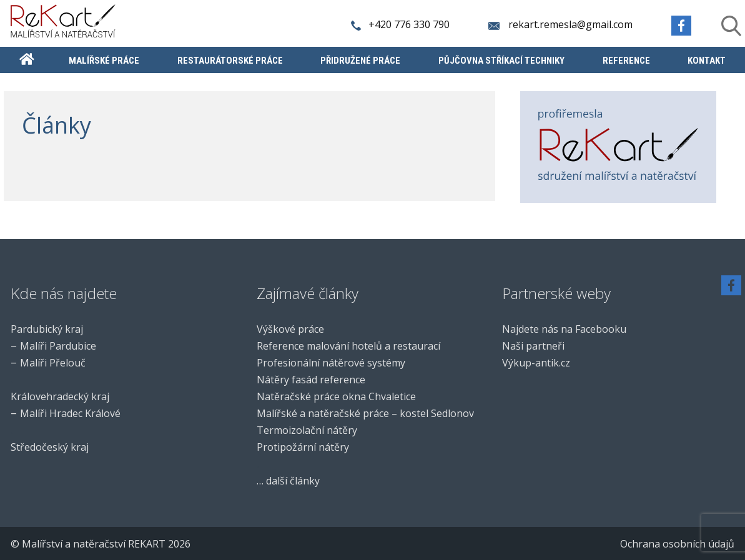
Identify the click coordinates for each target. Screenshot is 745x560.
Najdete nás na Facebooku (564, 329)
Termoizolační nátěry (307, 430)
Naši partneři (533, 346)
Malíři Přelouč (53, 363)
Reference (626, 61)
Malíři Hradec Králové (70, 413)
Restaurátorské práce (230, 61)
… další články (288, 481)
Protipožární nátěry (303, 447)
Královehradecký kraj (60, 396)
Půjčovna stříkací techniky (501, 61)
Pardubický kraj (47, 329)
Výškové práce (290, 329)
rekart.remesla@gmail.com (562, 24)
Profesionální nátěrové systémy (331, 363)
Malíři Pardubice (58, 346)
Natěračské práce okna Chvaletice (336, 396)
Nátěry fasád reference (311, 380)
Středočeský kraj (50, 447)
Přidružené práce (360, 61)
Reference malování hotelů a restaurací (348, 346)
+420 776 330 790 (401, 24)
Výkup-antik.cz (536, 363)
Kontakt (707, 61)
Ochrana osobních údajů (677, 544)
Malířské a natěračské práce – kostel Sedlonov (365, 413)
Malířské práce (104, 61)
